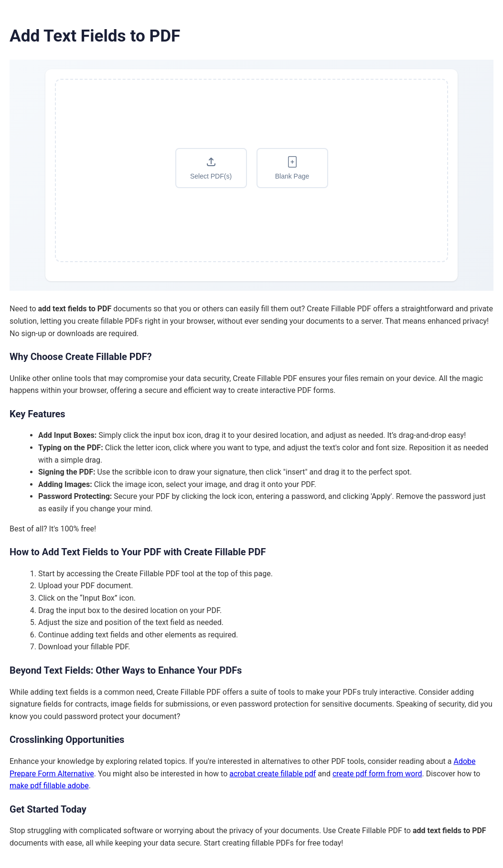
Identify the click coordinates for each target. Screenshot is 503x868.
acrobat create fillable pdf (273, 774)
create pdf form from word (377, 774)
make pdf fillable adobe (49, 786)
